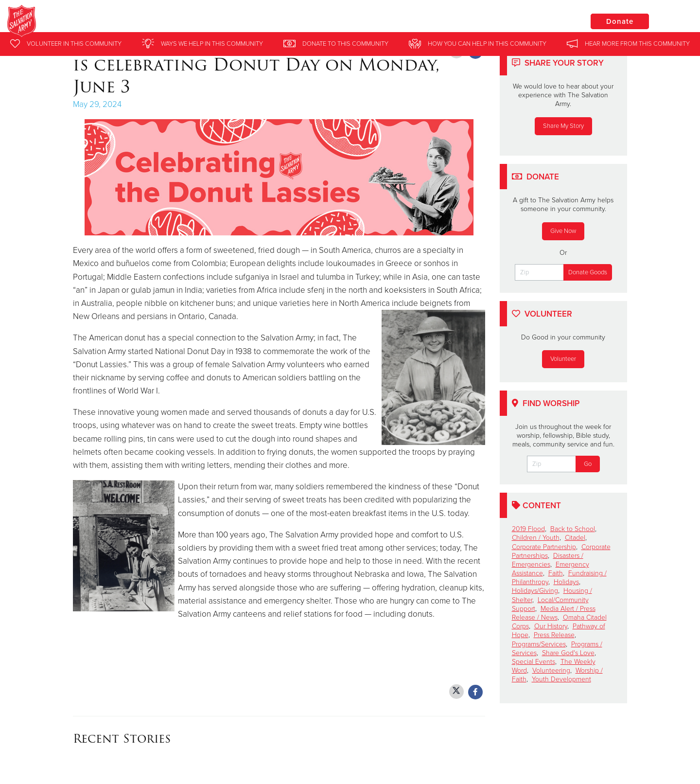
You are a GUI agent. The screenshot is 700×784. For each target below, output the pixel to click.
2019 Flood (528, 529)
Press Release (554, 635)
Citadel (575, 538)
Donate (620, 21)
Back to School (573, 529)
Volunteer (563, 359)
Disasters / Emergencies (548, 560)
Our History (551, 626)
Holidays (566, 582)
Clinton (135, 22)
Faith (556, 573)
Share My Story (563, 126)
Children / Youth (536, 538)
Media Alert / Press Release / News (554, 613)
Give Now (563, 231)
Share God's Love (568, 653)
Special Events (534, 662)
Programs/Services (539, 644)
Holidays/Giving (535, 591)
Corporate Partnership (544, 547)
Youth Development (561, 679)
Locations (546, 21)
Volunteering (551, 670)
